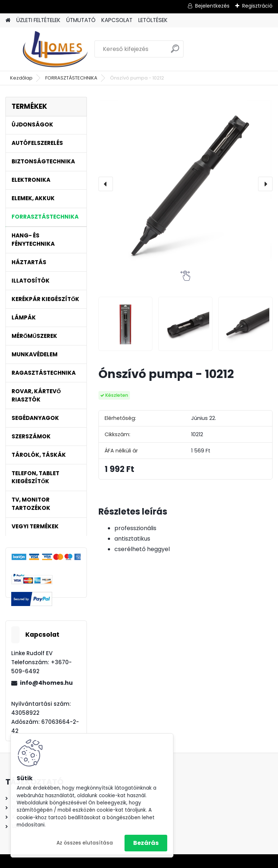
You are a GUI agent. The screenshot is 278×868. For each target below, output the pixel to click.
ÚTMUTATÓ (81, 20)
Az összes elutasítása (85, 843)
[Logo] (55, 49)
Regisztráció (257, 6)
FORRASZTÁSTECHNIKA (71, 78)
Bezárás (146, 843)
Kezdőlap (21, 78)
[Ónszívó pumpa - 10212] (186, 184)
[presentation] (106, 184)
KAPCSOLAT (117, 20)
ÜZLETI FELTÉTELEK (38, 20)
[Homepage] (8, 20)
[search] (175, 51)
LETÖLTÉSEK (153, 20)
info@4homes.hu (46, 683)
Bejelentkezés (212, 6)
